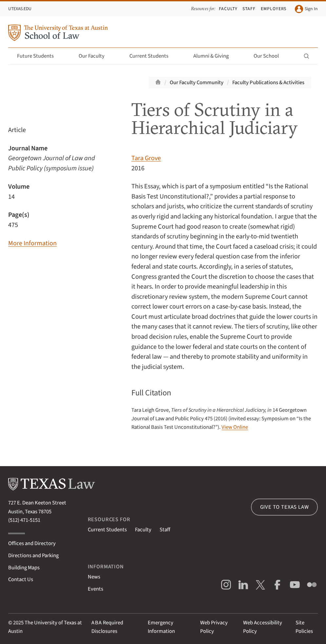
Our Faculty (95, 56)
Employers (274, 9)
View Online (235, 427)
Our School (270, 56)
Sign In (306, 9)
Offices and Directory (32, 543)
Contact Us (21, 579)
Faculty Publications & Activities (268, 83)
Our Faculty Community (197, 83)
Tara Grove (146, 158)
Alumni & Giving (215, 56)
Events (96, 589)
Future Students (39, 56)
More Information (32, 243)
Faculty (228, 9)
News (94, 577)
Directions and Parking (33, 556)
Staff (249, 9)
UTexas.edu (20, 9)
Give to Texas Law (285, 507)
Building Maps (24, 568)
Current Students (153, 56)
